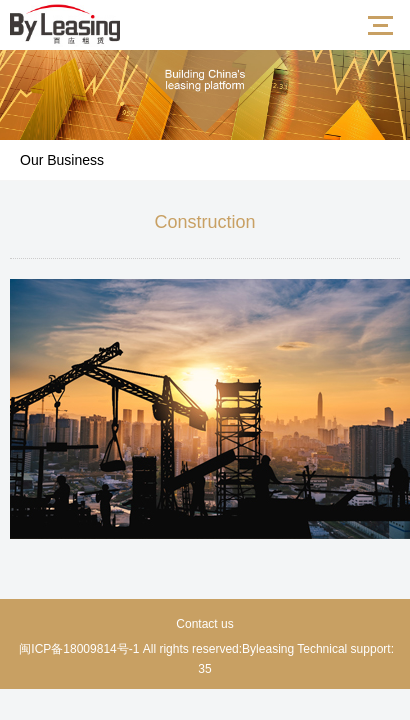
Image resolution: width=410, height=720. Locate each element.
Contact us (204, 624)
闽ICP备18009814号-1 (77, 649)
